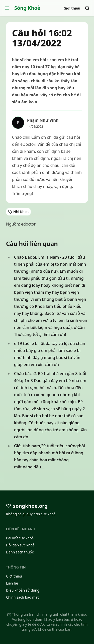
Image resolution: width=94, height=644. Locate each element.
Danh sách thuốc (20, 552)
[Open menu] (7, 8)
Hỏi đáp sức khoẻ (20, 545)
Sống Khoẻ (27, 8)
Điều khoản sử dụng (23, 590)
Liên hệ (12, 583)
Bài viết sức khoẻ (20, 538)
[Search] (87, 8)
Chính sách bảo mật (22, 597)
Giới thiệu (72, 8)
